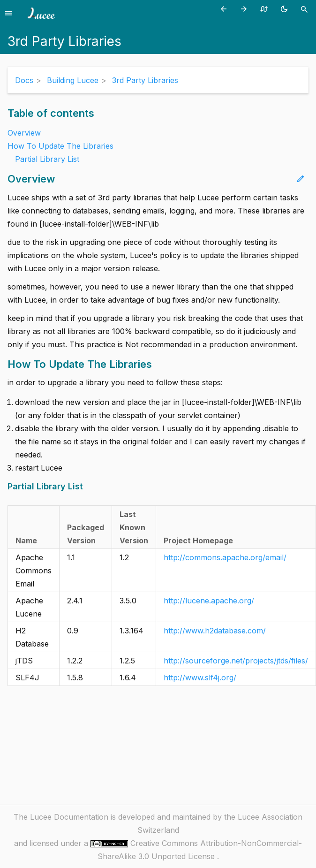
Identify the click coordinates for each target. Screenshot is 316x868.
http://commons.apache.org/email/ (225, 557)
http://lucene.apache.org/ (209, 601)
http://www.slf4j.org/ (200, 678)
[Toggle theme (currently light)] (286, 9)
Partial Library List (47, 159)
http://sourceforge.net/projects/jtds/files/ (236, 661)
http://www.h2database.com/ (215, 631)
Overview (24, 133)
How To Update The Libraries (60, 146)
